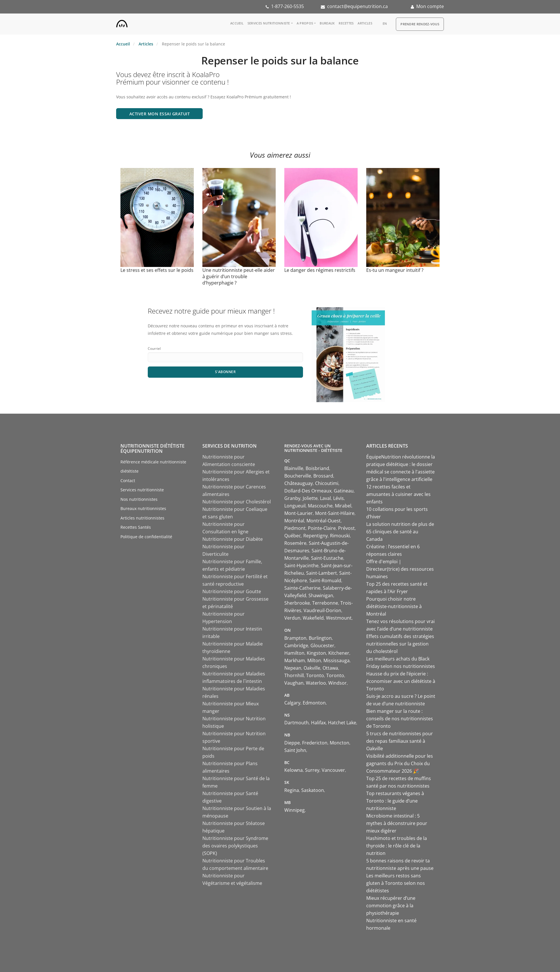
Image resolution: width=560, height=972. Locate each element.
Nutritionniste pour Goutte (232, 591)
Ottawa (330, 668)
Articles (365, 23)
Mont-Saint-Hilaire (335, 513)
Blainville (294, 468)
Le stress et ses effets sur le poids (157, 270)
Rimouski (340, 536)
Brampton (295, 638)
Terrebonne (325, 603)
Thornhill (294, 675)
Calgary (292, 703)
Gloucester (322, 646)
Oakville (312, 668)
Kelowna (294, 770)
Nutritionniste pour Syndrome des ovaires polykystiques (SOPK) (235, 846)
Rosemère (295, 543)
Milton (314, 660)
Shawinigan (321, 595)
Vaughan (294, 683)
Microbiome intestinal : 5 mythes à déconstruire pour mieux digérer (397, 823)
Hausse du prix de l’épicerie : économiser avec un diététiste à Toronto (401, 681)
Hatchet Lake (342, 723)
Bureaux (327, 23)
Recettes (346, 23)
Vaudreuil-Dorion (322, 610)
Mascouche (320, 506)
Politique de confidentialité (146, 537)
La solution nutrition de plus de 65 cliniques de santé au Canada (400, 532)
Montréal (294, 521)
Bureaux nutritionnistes (143, 508)
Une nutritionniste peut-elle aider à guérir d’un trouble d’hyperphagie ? (239, 276)
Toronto (315, 675)
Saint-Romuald (325, 580)
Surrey (312, 770)
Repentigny (316, 536)
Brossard (323, 476)
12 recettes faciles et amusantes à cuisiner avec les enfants (398, 494)
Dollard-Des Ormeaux (308, 491)
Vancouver (333, 770)
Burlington (320, 638)
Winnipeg (295, 810)
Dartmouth (297, 723)
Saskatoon (313, 790)
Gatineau (344, 491)
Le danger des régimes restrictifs (320, 270)
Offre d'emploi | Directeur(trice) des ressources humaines (400, 569)
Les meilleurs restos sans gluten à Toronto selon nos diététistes (396, 883)
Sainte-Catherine (302, 588)
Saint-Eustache (327, 558)
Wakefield (313, 618)
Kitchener (339, 653)
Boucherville (298, 476)
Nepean (293, 668)
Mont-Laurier (299, 513)
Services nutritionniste (269, 23)
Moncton (340, 743)
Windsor (337, 683)
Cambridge (296, 646)
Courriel (154, 348)
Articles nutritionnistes (142, 518)
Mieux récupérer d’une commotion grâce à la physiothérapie (391, 906)
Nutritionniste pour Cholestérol (237, 502)
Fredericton (315, 743)
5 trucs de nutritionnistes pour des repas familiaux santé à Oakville (400, 741)
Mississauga (336, 660)
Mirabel (343, 506)
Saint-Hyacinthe (301, 566)
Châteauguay (299, 483)
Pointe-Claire (322, 528)
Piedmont (295, 528)
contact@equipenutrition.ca (357, 6)
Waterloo (316, 683)
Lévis (339, 498)
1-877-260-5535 (287, 6)
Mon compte (430, 6)
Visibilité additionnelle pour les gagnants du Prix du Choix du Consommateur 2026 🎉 (400, 763)
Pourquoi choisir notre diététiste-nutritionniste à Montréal (394, 606)
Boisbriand (317, 468)
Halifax (318, 723)
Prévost (346, 528)
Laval (325, 498)
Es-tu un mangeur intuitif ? (395, 270)
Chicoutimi (327, 483)
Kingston (316, 653)
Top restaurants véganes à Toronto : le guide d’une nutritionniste (395, 801)
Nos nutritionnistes (139, 499)
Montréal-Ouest (324, 521)
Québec (293, 536)
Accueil (237, 23)
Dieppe (292, 743)
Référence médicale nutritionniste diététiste (153, 467)
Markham (295, 660)
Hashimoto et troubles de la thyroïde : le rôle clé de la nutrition (397, 846)
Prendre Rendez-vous (420, 24)
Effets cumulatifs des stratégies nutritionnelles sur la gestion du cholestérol (400, 644)
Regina (292, 790)
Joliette (310, 498)
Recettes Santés (136, 527)
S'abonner (226, 372)
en (385, 23)
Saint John (295, 750)
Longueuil (295, 506)
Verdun (292, 618)
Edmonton (314, 703)
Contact (128, 481)
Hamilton (294, 653)
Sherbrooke (297, 603)
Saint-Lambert (322, 573)
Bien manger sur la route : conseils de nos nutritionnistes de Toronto (400, 719)
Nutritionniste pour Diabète (233, 539)
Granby (292, 498)
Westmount (339, 618)
